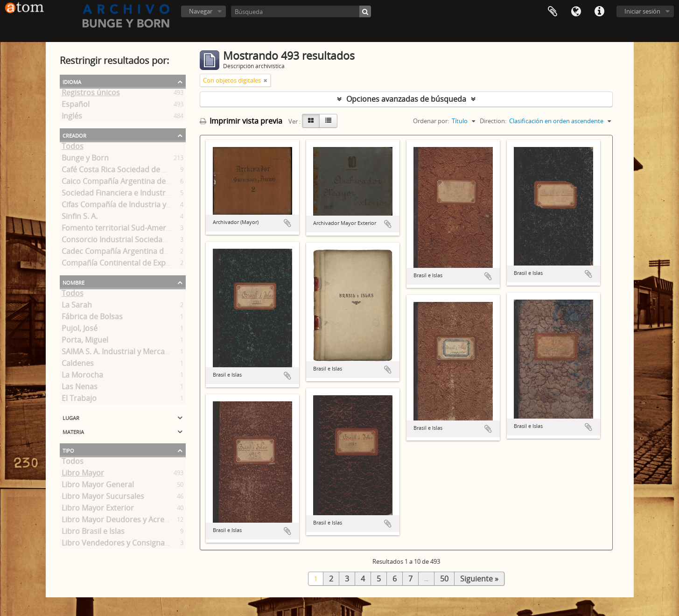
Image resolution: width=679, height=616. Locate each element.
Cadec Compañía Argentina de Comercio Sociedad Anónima (167, 253)
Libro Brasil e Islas (93, 533)
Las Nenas (80, 388)
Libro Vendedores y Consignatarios (123, 545)
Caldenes (78, 365)
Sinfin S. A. (80, 218)
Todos (73, 148)
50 (444, 579)
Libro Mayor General (98, 486)
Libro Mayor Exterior (98, 510)
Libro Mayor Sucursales (103, 498)
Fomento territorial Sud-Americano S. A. (132, 230)
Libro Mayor (83, 475)
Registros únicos (91, 94)
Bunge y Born (85, 160)
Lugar (71, 417)
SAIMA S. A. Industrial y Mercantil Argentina (137, 353)
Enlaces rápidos (599, 12)
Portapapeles (553, 12)
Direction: (493, 121)
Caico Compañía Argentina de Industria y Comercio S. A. (159, 183)
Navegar (201, 11)
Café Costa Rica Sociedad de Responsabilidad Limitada (157, 171)
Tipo (68, 450)
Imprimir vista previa (241, 121)
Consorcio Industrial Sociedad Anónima (131, 241)
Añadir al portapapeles (287, 223)
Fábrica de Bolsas (92, 318)
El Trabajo (79, 400)
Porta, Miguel (85, 342)
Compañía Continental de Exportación (129, 265)
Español (76, 106)
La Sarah (77, 307)
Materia (73, 431)
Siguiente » (479, 579)
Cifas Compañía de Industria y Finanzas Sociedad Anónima (164, 206)
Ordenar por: (431, 121)
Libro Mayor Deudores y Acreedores (125, 521)
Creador (74, 135)
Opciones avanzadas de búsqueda (406, 99)
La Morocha (82, 377)
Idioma (576, 12)
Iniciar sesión (642, 11)
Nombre (73, 282)
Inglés (72, 118)
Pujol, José (80, 330)
